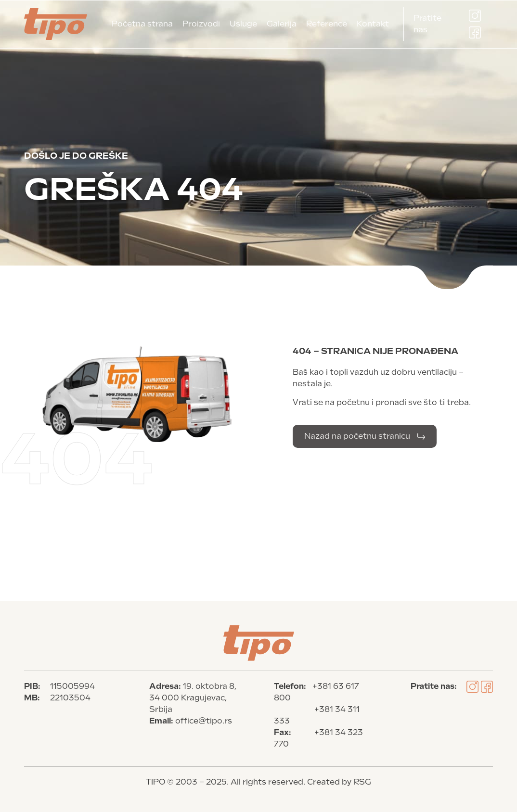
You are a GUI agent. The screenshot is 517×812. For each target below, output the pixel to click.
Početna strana (142, 24)
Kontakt (373, 24)
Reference (327, 24)
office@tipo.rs (204, 721)
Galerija (282, 24)
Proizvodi (201, 24)
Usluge (243, 24)
